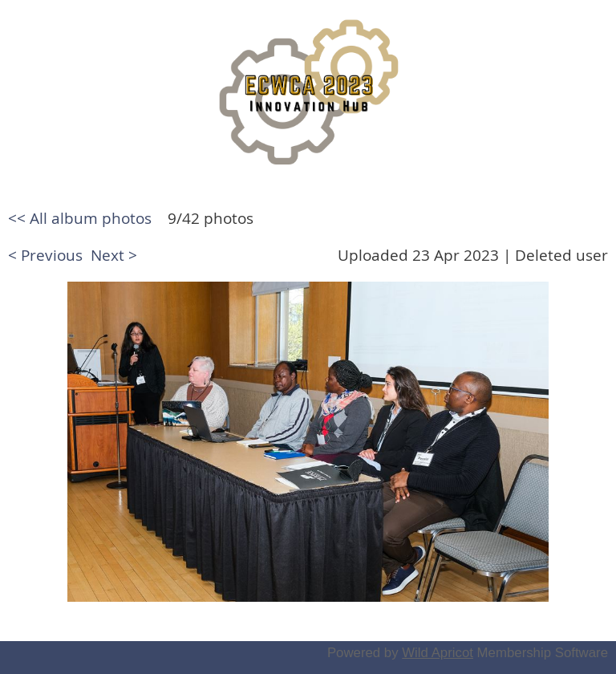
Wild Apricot (438, 653)
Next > (114, 255)
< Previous (45, 255)
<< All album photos (80, 218)
